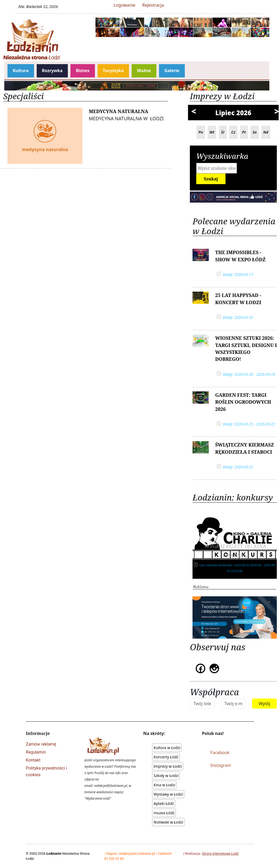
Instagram (221, 765)
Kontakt (33, 760)
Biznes (83, 71)
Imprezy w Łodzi (168, 766)
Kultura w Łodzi (167, 748)
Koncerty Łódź (166, 757)
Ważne (144, 71)
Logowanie (124, 5)
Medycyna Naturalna (119, 111)
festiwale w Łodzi (168, 822)
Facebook (220, 753)
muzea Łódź (164, 813)
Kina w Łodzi (164, 785)
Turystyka (113, 71)
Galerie (172, 71)
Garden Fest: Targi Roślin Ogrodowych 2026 (243, 402)
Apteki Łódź (164, 803)
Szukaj (211, 179)
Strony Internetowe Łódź (220, 853)
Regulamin (36, 752)
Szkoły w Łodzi (166, 776)
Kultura (21, 71)
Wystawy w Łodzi (168, 794)
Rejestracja (153, 5)
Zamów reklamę (41, 744)
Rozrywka (52, 71)
